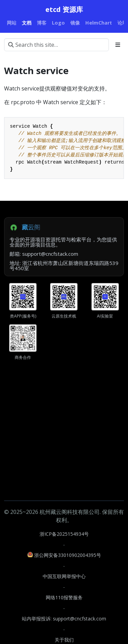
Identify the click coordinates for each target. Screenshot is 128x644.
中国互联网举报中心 (64, 576)
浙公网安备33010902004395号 (64, 555)
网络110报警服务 (64, 597)
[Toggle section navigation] (118, 45)
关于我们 (64, 640)
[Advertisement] (64, 437)
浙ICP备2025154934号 (64, 534)
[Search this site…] (56, 45)
